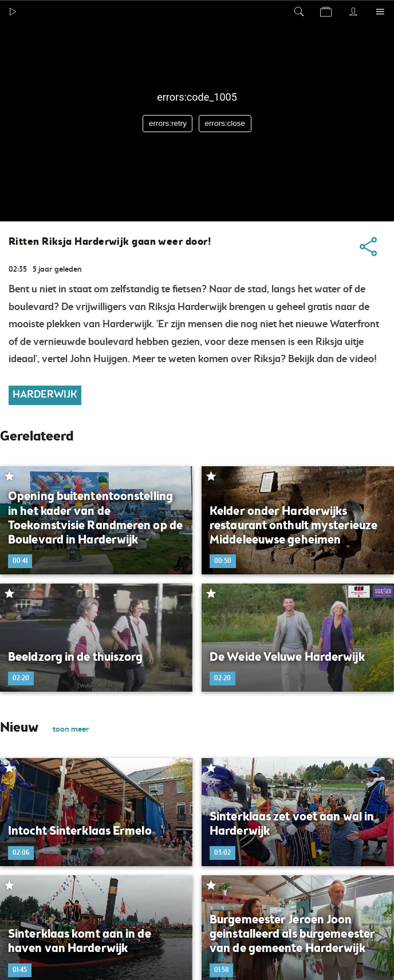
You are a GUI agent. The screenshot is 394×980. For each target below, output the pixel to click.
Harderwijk (45, 395)
